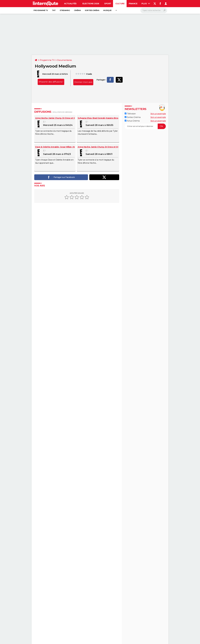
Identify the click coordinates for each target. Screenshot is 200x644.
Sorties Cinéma (133, 117)
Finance (133, 4)
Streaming (65, 10)
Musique (107, 10)
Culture (120, 4)
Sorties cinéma (92, 10)
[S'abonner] (145, 126)
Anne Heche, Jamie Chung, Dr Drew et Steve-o (58, 118)
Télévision (130, 114)
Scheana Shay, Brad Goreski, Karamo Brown (99, 118)
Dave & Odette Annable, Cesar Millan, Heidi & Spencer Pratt (64, 147)
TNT (54, 10)
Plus (146, 4)
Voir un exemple (158, 114)
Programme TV (41, 10)
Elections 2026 (91, 4)
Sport (108, 4)
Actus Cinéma (132, 121)
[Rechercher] (154, 10)
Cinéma (77, 10)
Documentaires (65, 60)
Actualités (70, 4)
